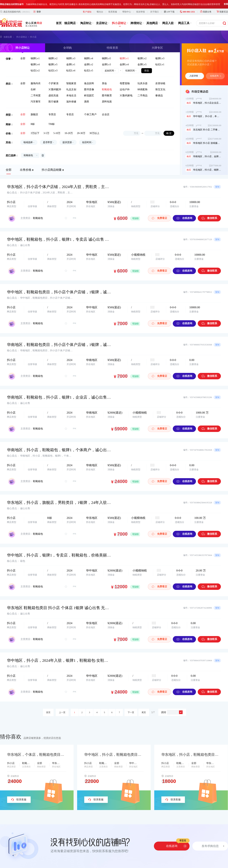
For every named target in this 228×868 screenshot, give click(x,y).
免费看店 (159, 218)
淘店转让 (87, 23)
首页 (59, 23)
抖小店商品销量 (52, 170)
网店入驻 (169, 23)
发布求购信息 (210, 846)
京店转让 (103, 23)
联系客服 (113, 12)
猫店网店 (71, 23)
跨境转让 (137, 23)
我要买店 (222, 12)
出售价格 (26, 170)
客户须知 (87, 12)
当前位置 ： (9, 37)
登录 (39, 12)
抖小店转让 (120, 23)
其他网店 (153, 23)
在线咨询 (216, 76)
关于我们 (154, 12)
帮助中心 (127, 12)
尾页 (144, 712)
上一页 (62, 712)
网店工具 (185, 23)
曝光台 (100, 12)
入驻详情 (195, 76)
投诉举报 (141, 12)
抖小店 (33, 37)
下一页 (131, 712)
